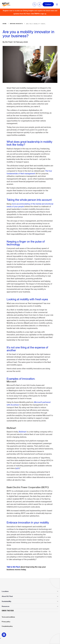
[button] (39, 4)
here (37, 13)
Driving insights (16, 24)
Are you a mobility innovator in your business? (36, 24)
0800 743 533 (8, 611)
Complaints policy (7, 626)
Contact (48, 4)
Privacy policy (6, 622)
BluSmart (23, 432)
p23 (17, 468)
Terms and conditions (8, 617)
